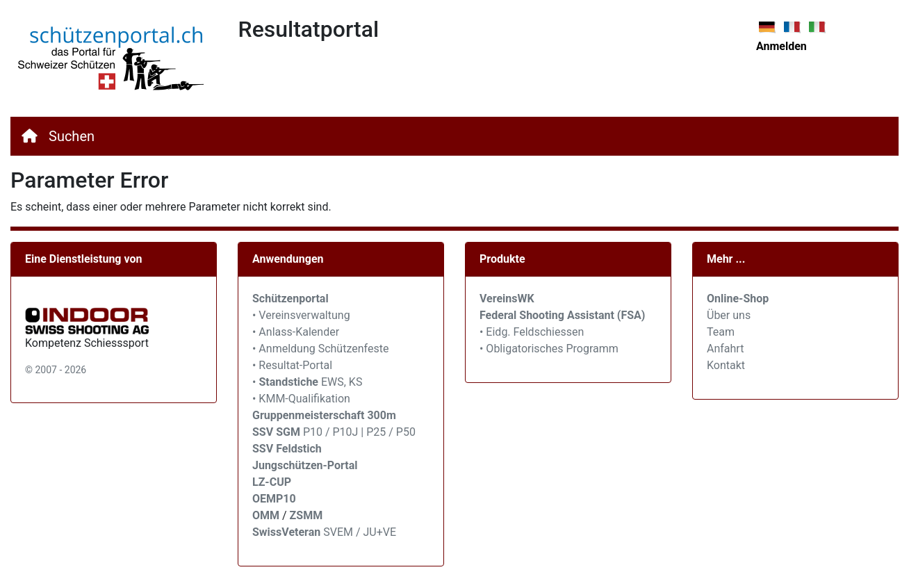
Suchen (72, 136)
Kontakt (726, 365)
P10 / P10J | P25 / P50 (334, 432)
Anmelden (781, 46)
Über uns (729, 315)
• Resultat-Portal (292, 365)
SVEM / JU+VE (360, 532)
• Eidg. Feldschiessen (532, 332)
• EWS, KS (307, 382)
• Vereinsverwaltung (301, 315)
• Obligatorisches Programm (549, 349)
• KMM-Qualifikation (301, 399)
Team (721, 332)
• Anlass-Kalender (296, 332)
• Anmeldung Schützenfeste (320, 349)
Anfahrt (725, 349)
